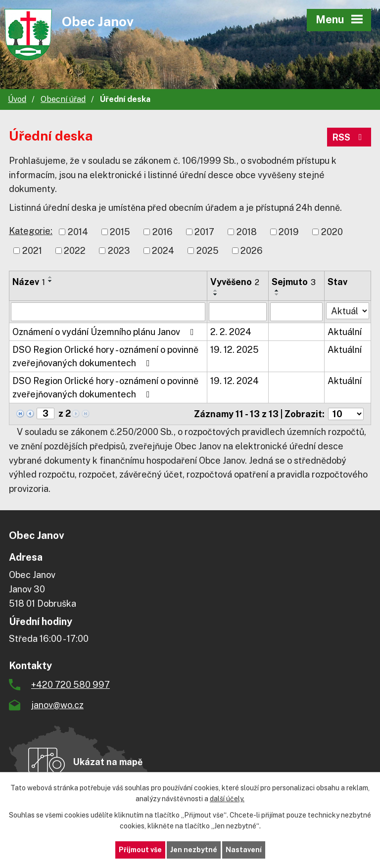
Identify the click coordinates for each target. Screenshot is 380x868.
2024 (163, 251)
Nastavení (244, 850)
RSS (349, 137)
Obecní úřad (63, 99)
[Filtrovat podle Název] (108, 312)
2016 (163, 232)
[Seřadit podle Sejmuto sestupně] (277, 294)
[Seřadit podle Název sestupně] (50, 281)
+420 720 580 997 (71, 685)
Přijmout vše (140, 850)
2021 (32, 251)
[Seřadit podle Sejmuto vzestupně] (277, 290)
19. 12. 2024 (235, 381)
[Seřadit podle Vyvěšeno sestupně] (216, 294)
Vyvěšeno (235, 282)
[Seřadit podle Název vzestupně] (50, 277)
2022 (75, 251)
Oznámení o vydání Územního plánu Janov (105, 332)
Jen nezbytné (194, 850)
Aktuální (345, 332)
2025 (208, 251)
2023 (119, 251)
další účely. (227, 799)
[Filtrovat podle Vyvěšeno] (237, 312)
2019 (289, 232)
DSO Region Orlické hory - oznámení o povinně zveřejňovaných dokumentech (105, 356)
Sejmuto (294, 282)
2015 (120, 232)
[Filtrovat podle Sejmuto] (296, 312)
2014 (78, 232)
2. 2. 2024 (231, 332)
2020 (332, 232)
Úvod (17, 99)
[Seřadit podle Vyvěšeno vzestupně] (216, 290)
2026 (252, 251)
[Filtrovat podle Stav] (348, 311)
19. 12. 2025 (235, 350)
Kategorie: (31, 231)
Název (29, 282)
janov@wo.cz (57, 705)
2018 (247, 232)
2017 (204, 232)
